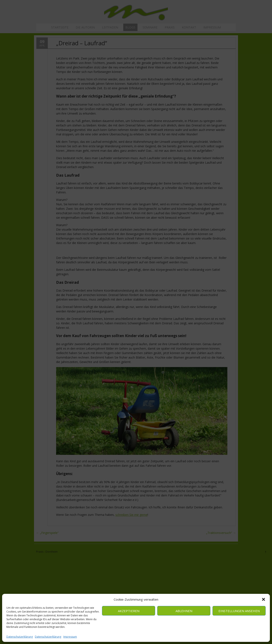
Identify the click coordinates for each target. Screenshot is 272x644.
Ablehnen (184, 611)
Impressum (70, 637)
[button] (263, 599)
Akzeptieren (129, 611)
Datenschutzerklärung (20, 637)
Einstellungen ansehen (239, 611)
